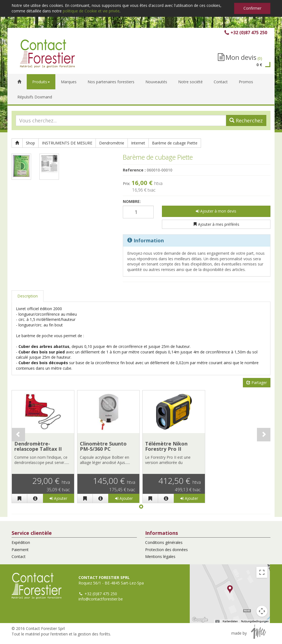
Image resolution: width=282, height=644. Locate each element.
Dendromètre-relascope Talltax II (38, 446)
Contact (19, 556)
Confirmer (252, 8)
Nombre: (132, 201)
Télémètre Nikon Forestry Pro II (166, 446)
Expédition (21, 542)
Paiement (20, 550)
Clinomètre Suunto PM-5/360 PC (103, 446)
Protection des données (166, 550)
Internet (138, 143)
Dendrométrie (112, 143)
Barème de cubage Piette (175, 143)
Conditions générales (164, 542)
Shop (30, 143)
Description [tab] (28, 296)
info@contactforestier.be (101, 599)
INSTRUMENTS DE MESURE (67, 143)
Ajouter (58, 498)
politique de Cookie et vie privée (91, 11)
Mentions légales (160, 556)
